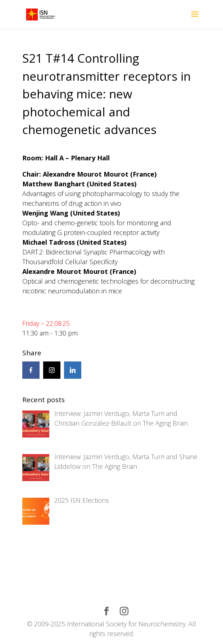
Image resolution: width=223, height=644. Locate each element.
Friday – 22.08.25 (46, 323)
